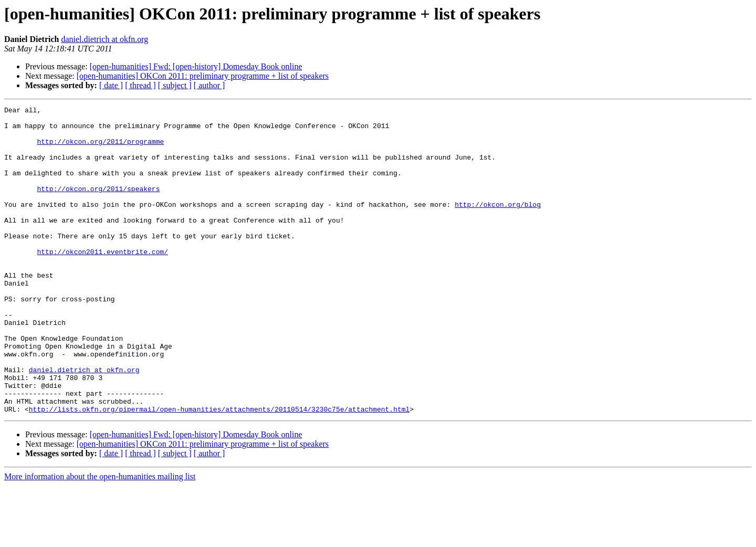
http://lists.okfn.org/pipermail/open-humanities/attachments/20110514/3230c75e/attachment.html (219, 470)
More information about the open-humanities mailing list (100, 538)
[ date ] (111, 85)
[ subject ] (175, 85)
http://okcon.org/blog (498, 225)
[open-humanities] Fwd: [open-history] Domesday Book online (196, 66)
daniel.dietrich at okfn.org (104, 39)
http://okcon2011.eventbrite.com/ (102, 281)
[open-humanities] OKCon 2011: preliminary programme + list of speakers (203, 76)
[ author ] (209, 85)
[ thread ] (140, 85)
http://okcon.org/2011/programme (100, 149)
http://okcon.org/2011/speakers (98, 206)
